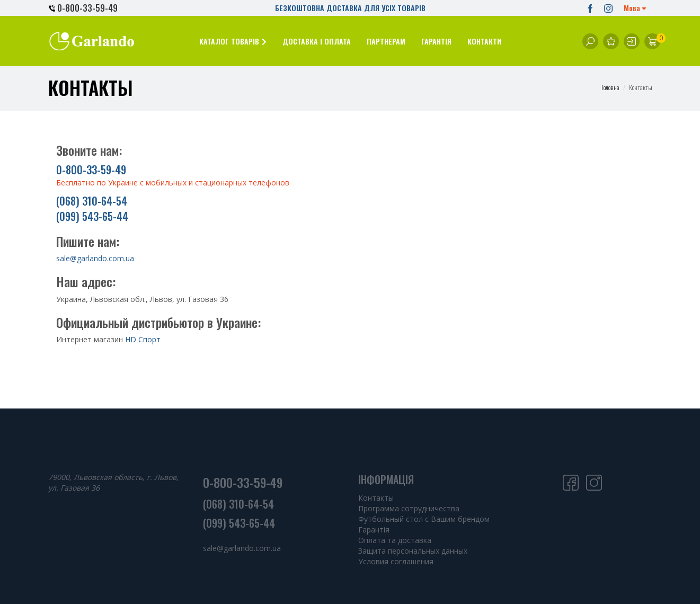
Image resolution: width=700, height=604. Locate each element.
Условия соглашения (396, 561)
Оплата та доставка (395, 540)
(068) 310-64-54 (92, 201)
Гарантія (374, 530)
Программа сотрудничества (409, 508)
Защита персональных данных (413, 551)
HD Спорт (143, 339)
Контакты (376, 498)
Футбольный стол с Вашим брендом (424, 519)
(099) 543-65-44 (92, 216)
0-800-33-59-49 (83, 8)
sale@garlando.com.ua (95, 258)
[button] (233, 41)
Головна (610, 87)
